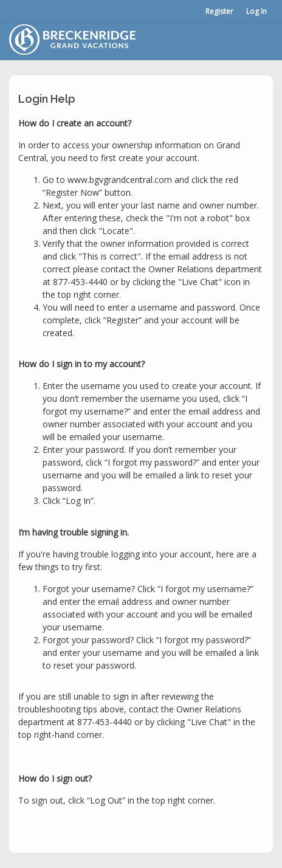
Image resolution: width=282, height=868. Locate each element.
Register (219, 11)
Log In (256, 11)
